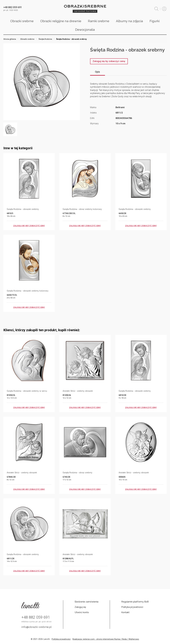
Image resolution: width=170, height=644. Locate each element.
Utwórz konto (82, 612)
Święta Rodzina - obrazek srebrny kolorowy (28, 291)
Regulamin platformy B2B (135, 602)
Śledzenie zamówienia (86, 602)
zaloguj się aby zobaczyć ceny (29, 226)
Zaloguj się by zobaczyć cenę (109, 61)
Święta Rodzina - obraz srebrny (77, 473)
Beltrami (120, 107)
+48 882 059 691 (36, 617)
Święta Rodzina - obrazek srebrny (23, 209)
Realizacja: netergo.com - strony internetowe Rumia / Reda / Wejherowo (106, 639)
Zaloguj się (80, 607)
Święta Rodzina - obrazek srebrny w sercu (27, 391)
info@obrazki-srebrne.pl (37, 627)
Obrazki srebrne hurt (85, 9)
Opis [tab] (97, 72)
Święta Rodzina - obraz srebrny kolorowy (82, 209)
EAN (92, 118)
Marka (93, 107)
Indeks (93, 113)
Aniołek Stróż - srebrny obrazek (78, 391)
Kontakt (125, 612)
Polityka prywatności (132, 607)
